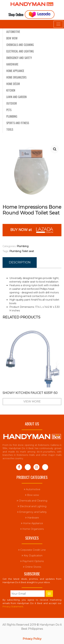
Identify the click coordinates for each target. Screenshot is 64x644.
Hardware (12, 64)
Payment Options (32, 561)
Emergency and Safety (19, 58)
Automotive (13, 32)
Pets (9, 110)
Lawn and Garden (16, 97)
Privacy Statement (13, 606)
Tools (10, 129)
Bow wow (12, 38)
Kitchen (11, 90)
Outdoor (12, 103)
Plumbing (12, 116)
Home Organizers (16, 77)
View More (32, 403)
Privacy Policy (32, 639)
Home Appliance (15, 71)
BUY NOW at (32, 230)
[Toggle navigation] (58, 24)
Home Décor (13, 84)
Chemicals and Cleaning (20, 45)
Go (49, 594)
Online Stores (32, 567)
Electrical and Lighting (20, 51)
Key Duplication (32, 556)
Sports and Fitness (18, 123)
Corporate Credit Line (32, 550)
